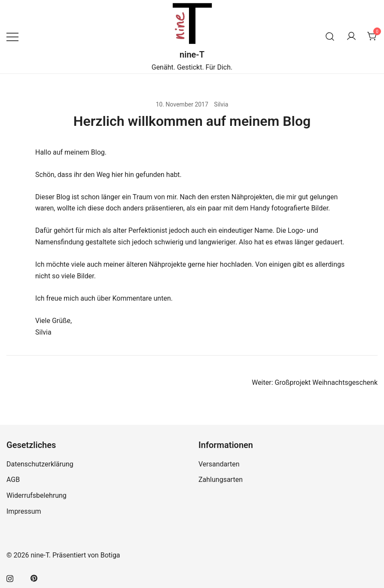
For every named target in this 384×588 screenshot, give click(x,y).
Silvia (221, 104)
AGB (13, 480)
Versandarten (219, 464)
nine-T (192, 55)
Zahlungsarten (221, 480)
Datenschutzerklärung (40, 464)
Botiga (110, 555)
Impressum (24, 511)
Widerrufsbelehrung (37, 495)
